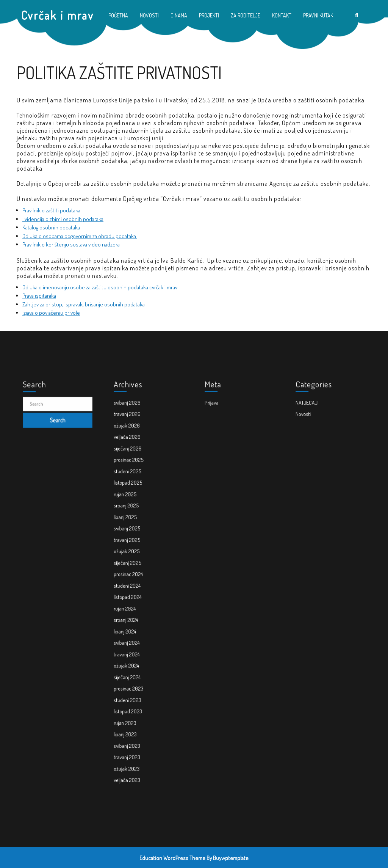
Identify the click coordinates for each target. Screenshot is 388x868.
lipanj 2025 (132, 536)
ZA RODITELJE (246, 15)
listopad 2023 (134, 676)
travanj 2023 (133, 709)
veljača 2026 (133, 478)
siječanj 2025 (134, 569)
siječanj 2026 (134, 487)
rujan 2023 (132, 684)
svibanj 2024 (133, 627)
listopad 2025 (134, 511)
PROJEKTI (209, 15)
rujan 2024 (131, 602)
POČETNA (118, 15)
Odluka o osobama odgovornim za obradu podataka (80, 236)
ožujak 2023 (133, 717)
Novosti (311, 462)
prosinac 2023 (134, 660)
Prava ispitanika (39, 296)
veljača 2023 (133, 725)
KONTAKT (282, 15)
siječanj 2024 (133, 651)
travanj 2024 (133, 635)
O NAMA (179, 15)
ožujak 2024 (133, 643)
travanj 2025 (133, 552)
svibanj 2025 (133, 544)
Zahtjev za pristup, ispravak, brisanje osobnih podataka (84, 304)
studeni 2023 (133, 668)
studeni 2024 (133, 585)
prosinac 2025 (134, 495)
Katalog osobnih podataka (51, 227)
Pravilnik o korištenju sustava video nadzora (71, 244)
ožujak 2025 (133, 561)
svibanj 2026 (133, 454)
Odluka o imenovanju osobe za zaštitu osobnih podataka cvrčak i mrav (100, 287)
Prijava (219, 454)
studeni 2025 (134, 503)
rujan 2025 (132, 520)
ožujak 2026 (133, 470)
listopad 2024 (134, 594)
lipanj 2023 (132, 692)
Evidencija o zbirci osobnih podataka (63, 219)
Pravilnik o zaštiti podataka (51, 210)
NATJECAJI (314, 454)
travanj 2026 (133, 462)
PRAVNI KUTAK (318, 15)
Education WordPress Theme (172, 858)
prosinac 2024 (134, 577)
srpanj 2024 (132, 610)
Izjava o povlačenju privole (51, 313)
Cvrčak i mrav (58, 15)
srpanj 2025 (133, 528)
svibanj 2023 (133, 701)
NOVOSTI (149, 15)
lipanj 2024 (132, 618)
